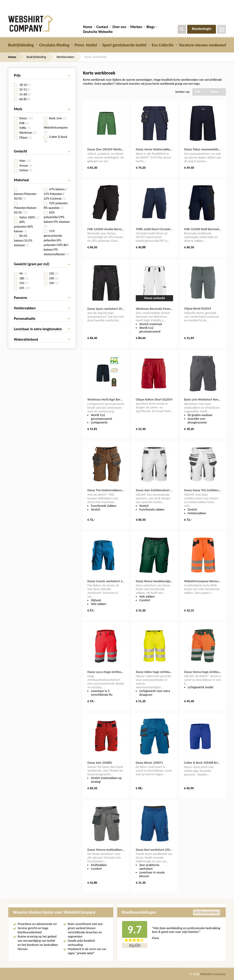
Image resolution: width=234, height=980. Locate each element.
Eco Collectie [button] (163, 45)
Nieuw (217, 92)
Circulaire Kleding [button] (54, 45)
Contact (102, 27)
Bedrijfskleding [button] (21, 45)
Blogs (150, 27)
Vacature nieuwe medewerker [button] (205, 45)
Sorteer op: (183, 92)
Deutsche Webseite (98, 32)
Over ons (119, 27)
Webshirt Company (213, 974)
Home (88, 27)
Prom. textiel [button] (86, 45)
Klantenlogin (202, 29)
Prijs (200, 92)
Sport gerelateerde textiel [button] (124, 45)
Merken (136, 27)
